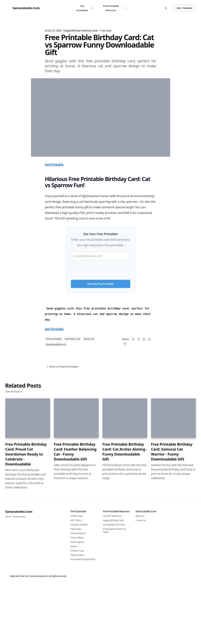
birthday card (72, 511)
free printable (54, 511)
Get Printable (54, 225)
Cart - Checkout (184, 8)
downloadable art (56, 517)
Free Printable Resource (115, 8)
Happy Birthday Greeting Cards (80, 31)
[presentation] (101, 330)
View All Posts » (14, 564)
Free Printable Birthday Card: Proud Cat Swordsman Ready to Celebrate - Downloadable (26, 627)
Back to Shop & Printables (62, 539)
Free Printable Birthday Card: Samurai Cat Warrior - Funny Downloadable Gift (172, 624)
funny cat (89, 511)
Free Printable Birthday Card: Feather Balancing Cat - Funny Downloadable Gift (75, 624)
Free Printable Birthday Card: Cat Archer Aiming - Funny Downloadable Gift (125, 624)
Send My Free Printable (101, 345)
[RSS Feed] (166, 8)
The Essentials (85, 8)
